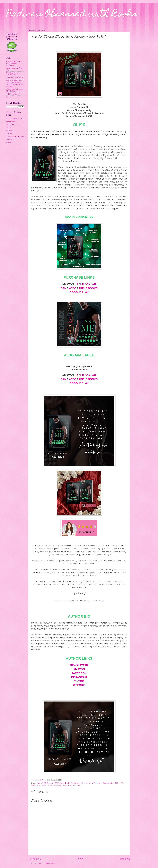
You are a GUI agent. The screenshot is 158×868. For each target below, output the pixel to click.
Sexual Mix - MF (117, 783)
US (76, 284)
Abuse (39, 783)
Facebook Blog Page (14, 119)
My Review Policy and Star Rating (15, 90)
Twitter (9, 133)
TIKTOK (79, 681)
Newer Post (35, 859)
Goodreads (11, 122)
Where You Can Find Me (14, 69)
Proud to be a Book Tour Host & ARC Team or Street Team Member (14, 84)
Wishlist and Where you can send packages (14, 63)
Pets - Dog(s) (65, 783)
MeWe (9, 142)
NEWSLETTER (79, 665)
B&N (63, 288)
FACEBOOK (79, 673)
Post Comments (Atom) (48, 864)
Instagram (10, 125)
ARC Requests (12, 94)
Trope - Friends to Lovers (72, 785)
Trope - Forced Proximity (51, 785)
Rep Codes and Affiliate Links (12, 74)
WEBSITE (79, 685)
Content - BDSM (53, 783)
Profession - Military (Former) (82, 783)
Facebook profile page (15, 136)
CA (88, 284)
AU (94, 284)
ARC (44, 783)
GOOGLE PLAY (79, 292)
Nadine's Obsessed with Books (72, 14)
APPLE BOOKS (88, 288)
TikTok (9, 128)
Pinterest (10, 139)
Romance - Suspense (102, 783)
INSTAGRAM (79, 677)
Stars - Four (36, 785)
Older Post (124, 859)
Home (80, 859)
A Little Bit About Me (15, 78)
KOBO (72, 288)
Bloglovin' (10, 130)
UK (82, 284)
